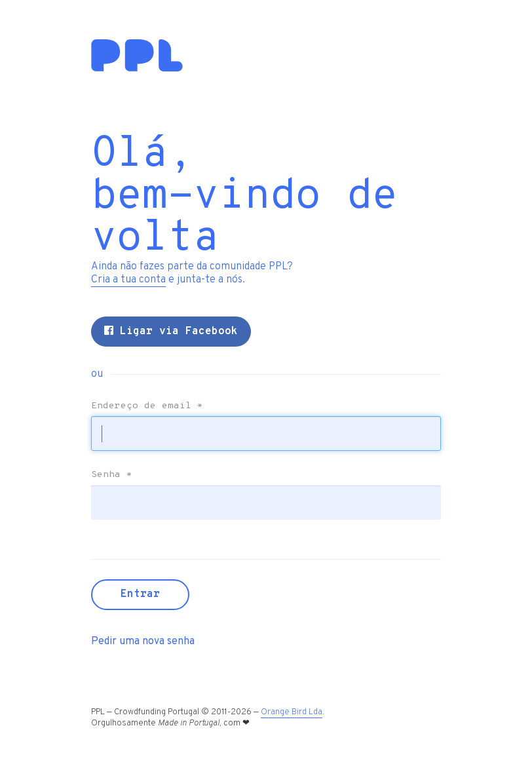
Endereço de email (147, 406)
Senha (112, 475)
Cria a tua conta (128, 280)
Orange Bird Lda (292, 712)
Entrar (140, 594)
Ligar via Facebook (171, 332)
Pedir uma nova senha (143, 642)
